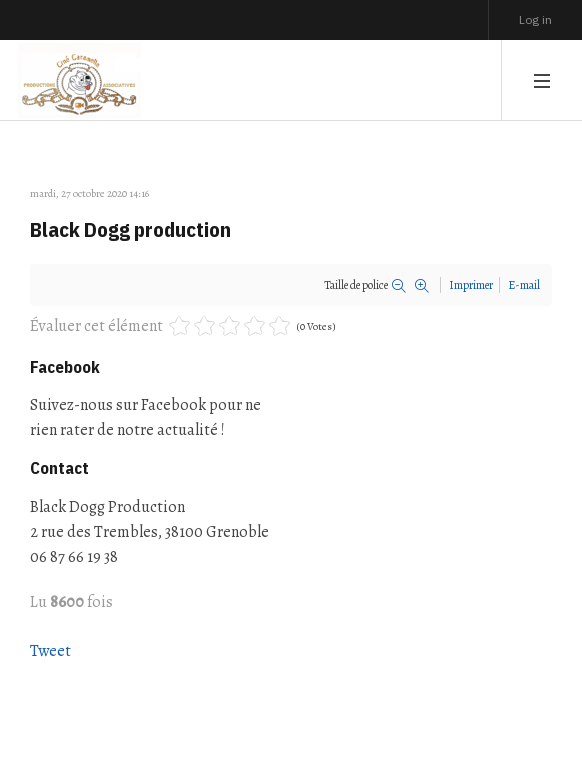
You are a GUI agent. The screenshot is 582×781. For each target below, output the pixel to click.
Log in (535, 19)
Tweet (50, 651)
